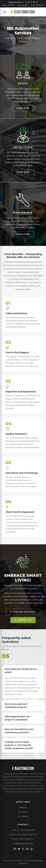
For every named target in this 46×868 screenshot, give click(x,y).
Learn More (23, 108)
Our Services (23, 812)
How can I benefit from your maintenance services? (23, 731)
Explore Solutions (23, 612)
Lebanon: (8, 5)
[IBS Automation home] (23, 12)
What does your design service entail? (23, 671)
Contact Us (23, 620)
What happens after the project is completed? (23, 718)
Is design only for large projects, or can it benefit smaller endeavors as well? (23, 745)
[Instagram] (37, 2)
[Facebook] (34, 2)
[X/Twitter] (32, 2)
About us (23, 807)
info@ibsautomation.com (23, 843)
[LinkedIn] (26, 2)
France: (38, 5)
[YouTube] (29, 2)
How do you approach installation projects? (23, 706)
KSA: (23, 5)
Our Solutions (23, 816)
